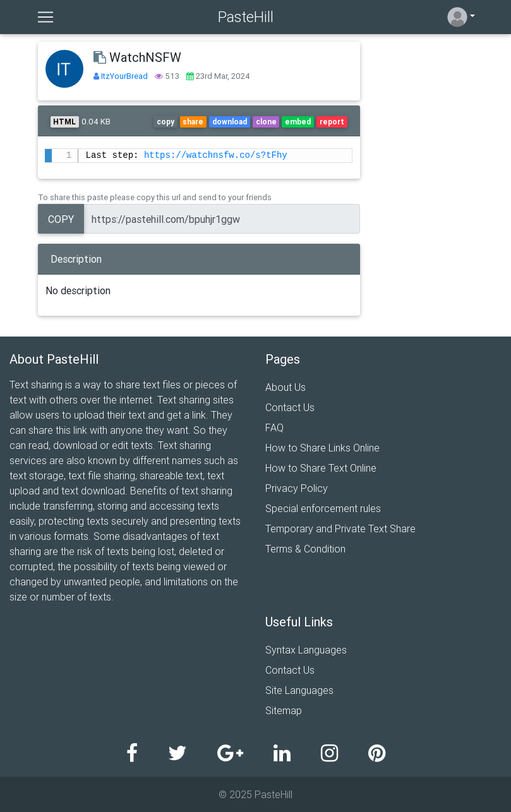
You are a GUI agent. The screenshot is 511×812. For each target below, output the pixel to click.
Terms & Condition (305, 549)
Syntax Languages (306, 650)
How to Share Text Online (321, 468)
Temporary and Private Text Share (340, 528)
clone (266, 122)
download (230, 122)
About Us (286, 387)
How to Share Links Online (322, 448)
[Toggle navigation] (45, 17)
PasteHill (246, 17)
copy (165, 122)
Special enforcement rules (323, 508)
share (193, 122)
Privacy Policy (297, 488)
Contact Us (290, 407)
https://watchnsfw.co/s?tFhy (216, 156)
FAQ (274, 427)
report (332, 122)
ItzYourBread (125, 76)
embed (298, 122)
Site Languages (299, 690)
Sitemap (284, 710)
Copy (61, 219)
